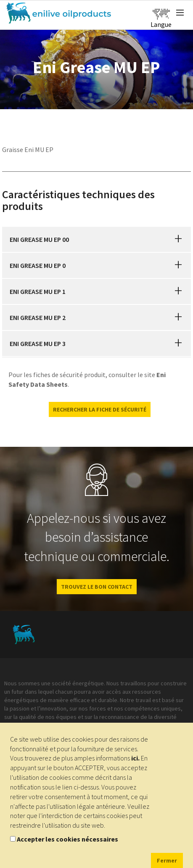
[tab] (96, 239)
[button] (178, 239)
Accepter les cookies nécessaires (67, 839)
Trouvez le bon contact (97, 587)
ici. (135, 758)
